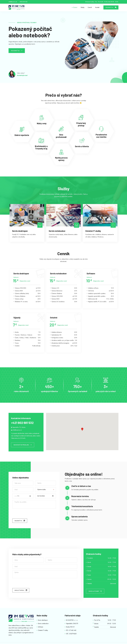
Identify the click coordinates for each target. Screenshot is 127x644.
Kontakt (97, 7)
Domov (75, 7)
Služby (83, 7)
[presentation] (25, 514)
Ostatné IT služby (43, 630)
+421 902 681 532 (22, 423)
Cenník (90, 7)
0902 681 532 (23, 2)
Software (41, 627)
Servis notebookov (43, 624)
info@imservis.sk (13, 2)
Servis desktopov (43, 620)
